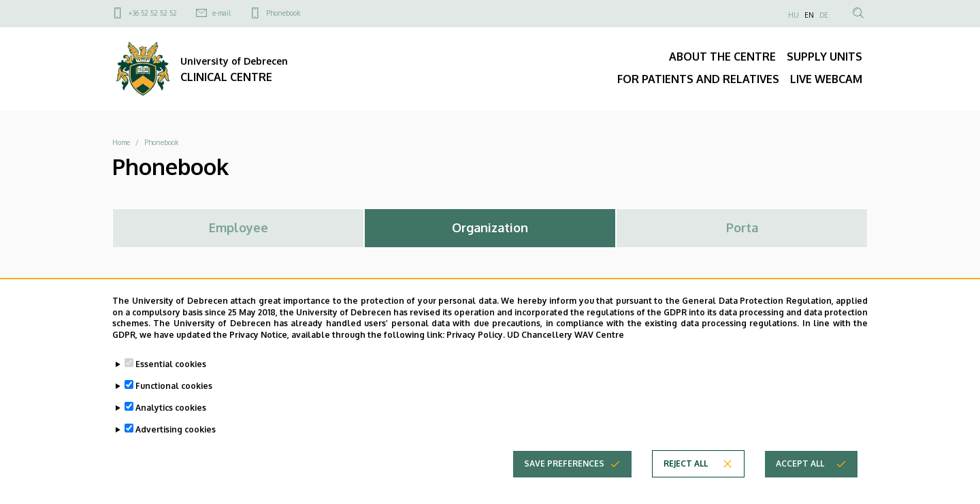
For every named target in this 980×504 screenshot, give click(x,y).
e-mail (222, 13)
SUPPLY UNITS (824, 57)
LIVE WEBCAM (826, 79)
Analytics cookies (171, 409)
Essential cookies (171, 365)
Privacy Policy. (476, 336)
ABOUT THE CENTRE (722, 57)
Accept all (800, 465)
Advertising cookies (176, 431)
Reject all (686, 465)
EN (809, 15)
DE (824, 15)
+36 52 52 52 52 (153, 13)
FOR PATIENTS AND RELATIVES (698, 79)
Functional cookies (174, 387)
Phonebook (283, 13)
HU (794, 15)
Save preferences (564, 465)
